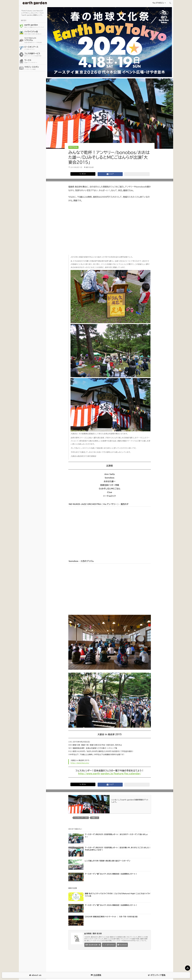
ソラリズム (35, 40)
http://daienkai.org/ (80, 763)
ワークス (35, 61)
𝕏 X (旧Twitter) (109, 945)
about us (35, 975)
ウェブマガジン (158, 3)
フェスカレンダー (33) (81, 818)
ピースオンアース (35, 48)
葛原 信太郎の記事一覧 (93, 945)
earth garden (35, 26)
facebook (122, 945)
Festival (73, 147)
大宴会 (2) (95, 818)
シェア (110, 174)
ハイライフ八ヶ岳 (35, 33)
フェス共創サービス (35, 55)
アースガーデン (35, 3)
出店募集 (96, 975)
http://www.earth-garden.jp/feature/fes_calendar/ (110, 774)
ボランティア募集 (157, 975)
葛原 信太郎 (90, 167)
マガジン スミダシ (35, 68)
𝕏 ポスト (83, 174)
